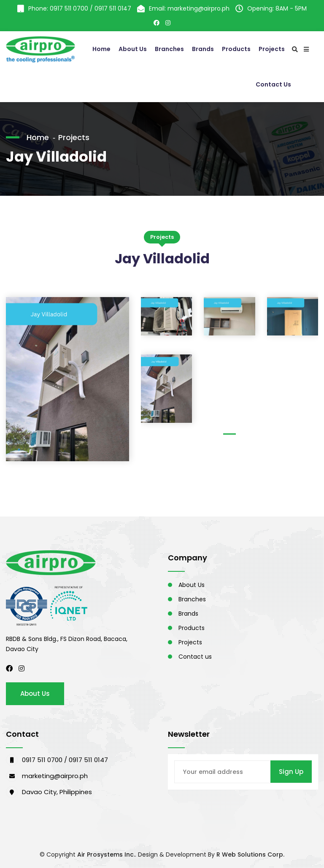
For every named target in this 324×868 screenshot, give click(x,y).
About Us (133, 49)
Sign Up (291, 772)
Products (236, 49)
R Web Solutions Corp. (250, 854)
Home (101, 49)
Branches (169, 49)
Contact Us (273, 84)
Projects (272, 49)
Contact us (195, 657)
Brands (203, 49)
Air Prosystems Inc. (106, 854)
